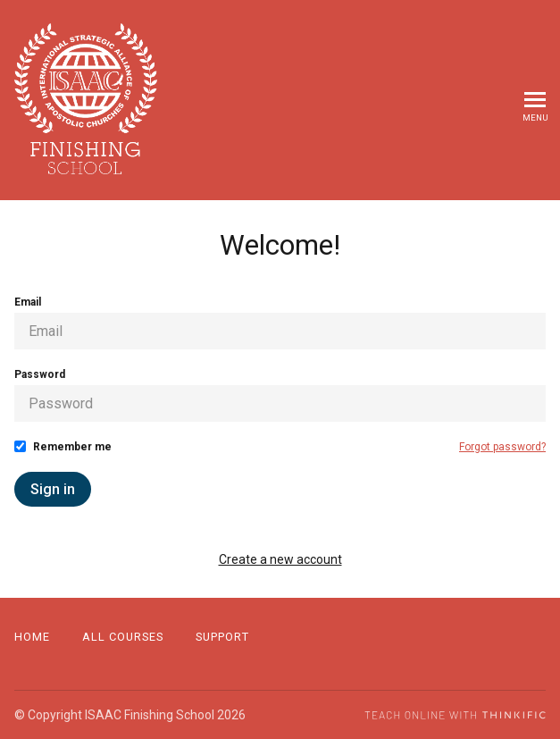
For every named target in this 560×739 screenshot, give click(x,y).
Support (222, 637)
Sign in (53, 489)
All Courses (123, 637)
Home (32, 637)
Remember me (72, 447)
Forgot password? (502, 447)
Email (28, 302)
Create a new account (280, 559)
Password (40, 374)
